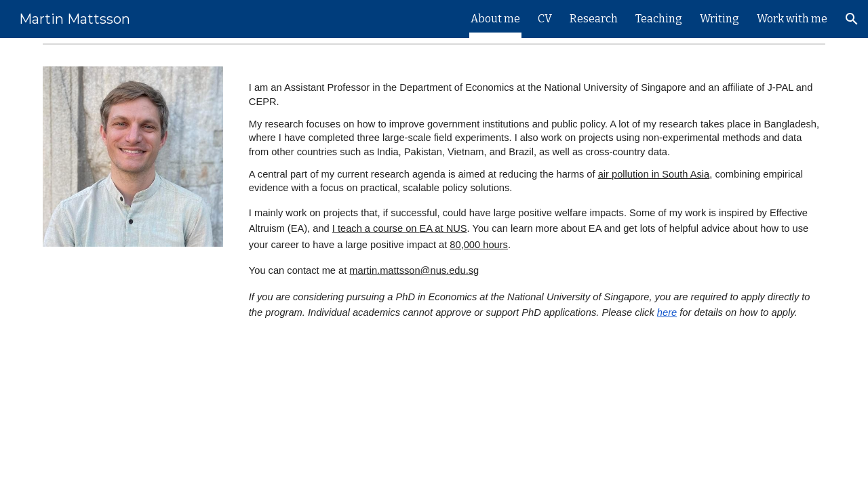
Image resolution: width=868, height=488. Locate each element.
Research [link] (594, 19)
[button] (852, 19)
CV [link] (545, 19)
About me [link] (495, 19)
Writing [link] (719, 19)
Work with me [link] (792, 19)
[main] (534, 196)
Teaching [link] (659, 19)
